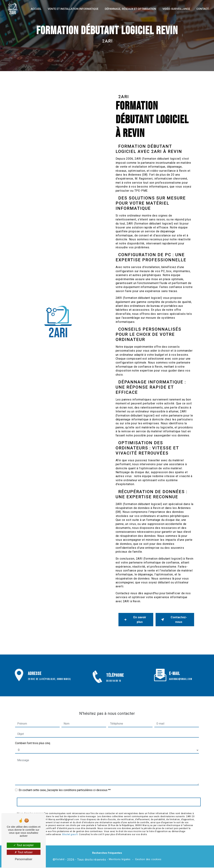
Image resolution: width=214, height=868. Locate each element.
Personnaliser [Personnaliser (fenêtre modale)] (24, 859)
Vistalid (60, 860)
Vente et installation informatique (72, 9)
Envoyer (109, 793)
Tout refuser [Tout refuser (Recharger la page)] (24, 852)
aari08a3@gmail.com (181, 670)
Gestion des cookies (148, 860)
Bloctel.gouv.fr (70, 825)
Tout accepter (24, 845)
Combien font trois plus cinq (33, 734)
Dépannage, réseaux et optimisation (130, 9)
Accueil (35, 9)
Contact (202, 9)
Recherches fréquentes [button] (107, 854)
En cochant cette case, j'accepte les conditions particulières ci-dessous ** (65, 781)
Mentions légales (120, 860)
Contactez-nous (174, 620)
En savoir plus (135, 620)
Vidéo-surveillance (176, 9)
